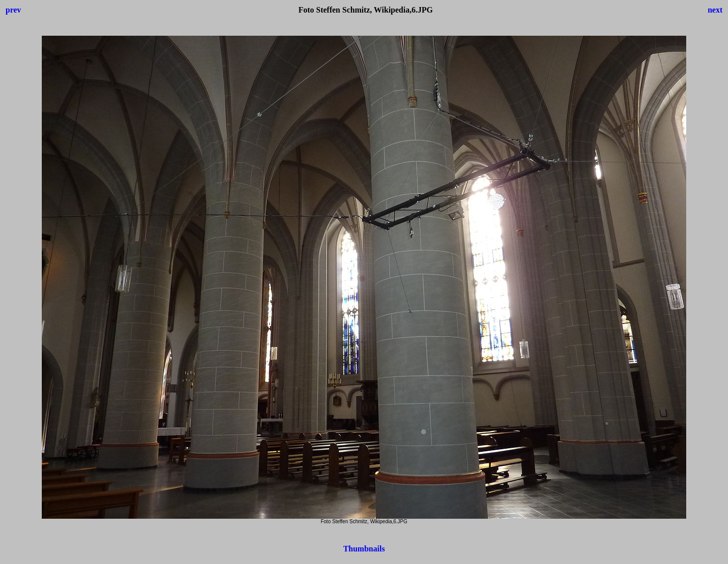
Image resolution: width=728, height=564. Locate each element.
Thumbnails (364, 549)
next (715, 10)
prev (13, 10)
